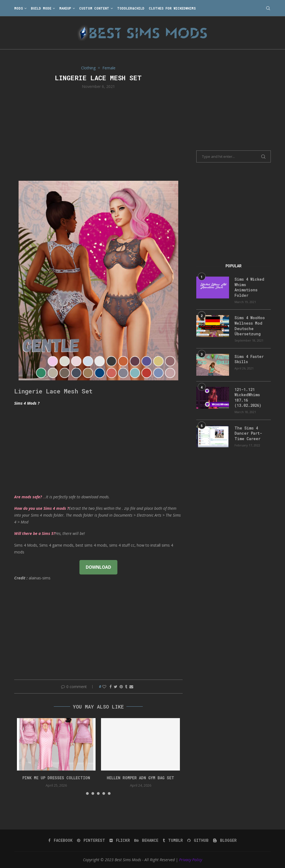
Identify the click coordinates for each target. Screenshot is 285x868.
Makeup (65, 8)
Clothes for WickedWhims (172, 8)
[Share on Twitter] (116, 687)
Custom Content (94, 8)
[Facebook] (60, 840)
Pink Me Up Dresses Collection (56, 778)
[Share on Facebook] (111, 687)
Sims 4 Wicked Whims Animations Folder (249, 287)
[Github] (198, 840)
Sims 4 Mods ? (27, 403)
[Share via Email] (131, 687)
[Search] (268, 8)
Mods (19, 8)
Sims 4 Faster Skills (249, 359)
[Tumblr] (173, 840)
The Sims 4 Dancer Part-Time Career (248, 433)
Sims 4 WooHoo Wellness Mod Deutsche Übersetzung (250, 326)
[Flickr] (120, 840)
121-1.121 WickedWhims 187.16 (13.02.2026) (248, 398)
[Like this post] (104, 687)
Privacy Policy (191, 860)
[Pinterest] (91, 840)
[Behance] (146, 840)
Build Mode (41, 8)
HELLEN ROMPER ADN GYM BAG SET (140, 778)
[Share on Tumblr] (126, 687)
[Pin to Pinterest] (121, 687)
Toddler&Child (131, 8)
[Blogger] (225, 840)
